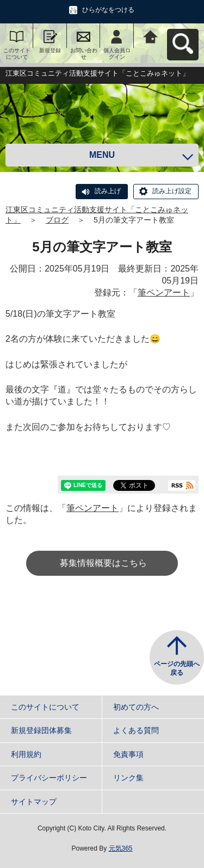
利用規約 (26, 754)
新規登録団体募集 (41, 730)
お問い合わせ (84, 54)
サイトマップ (34, 802)
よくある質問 (136, 730)
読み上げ (108, 191)
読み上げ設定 (172, 191)
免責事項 (128, 754)
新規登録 (50, 50)
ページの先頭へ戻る (177, 668)
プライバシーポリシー (49, 778)
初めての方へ (136, 707)
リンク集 (128, 778)
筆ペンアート (164, 293)
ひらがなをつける (108, 10)
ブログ (57, 220)
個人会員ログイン (117, 54)
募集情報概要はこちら (103, 563)
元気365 (121, 848)
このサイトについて (17, 54)
